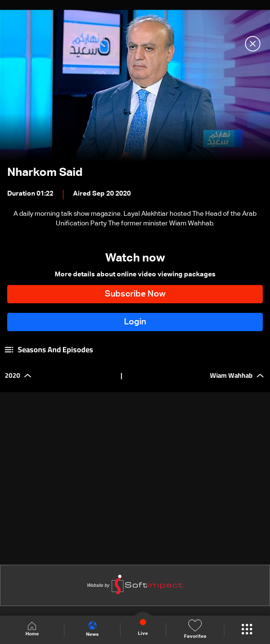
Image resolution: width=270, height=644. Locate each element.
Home (32, 629)
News (92, 629)
